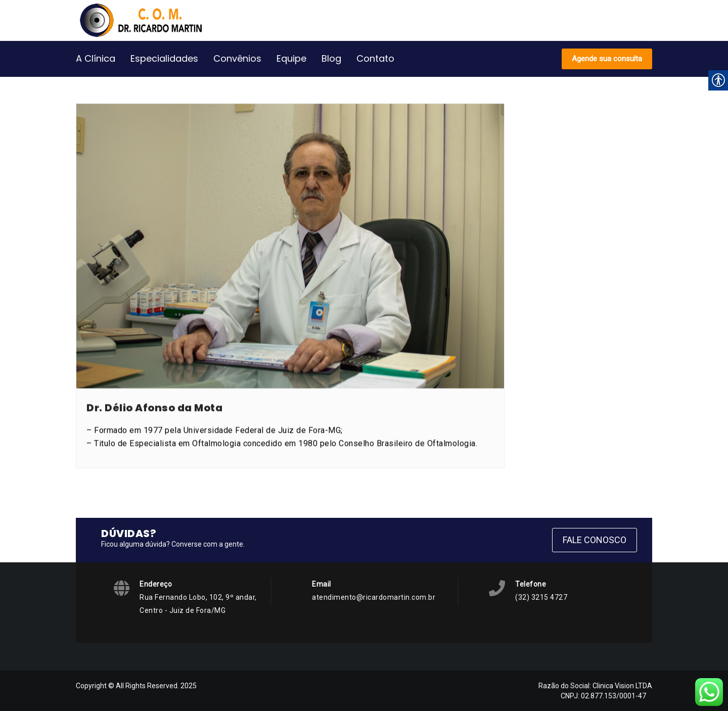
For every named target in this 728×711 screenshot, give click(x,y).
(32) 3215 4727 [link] (541, 597)
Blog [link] (331, 58)
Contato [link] (375, 58)
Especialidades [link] (164, 58)
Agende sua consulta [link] (607, 59)
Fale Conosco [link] (595, 540)
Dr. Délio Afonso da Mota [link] (154, 426)
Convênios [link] (237, 58)
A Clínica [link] (96, 58)
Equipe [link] (291, 58)
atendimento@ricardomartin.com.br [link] (374, 597)
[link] (147, 20)
